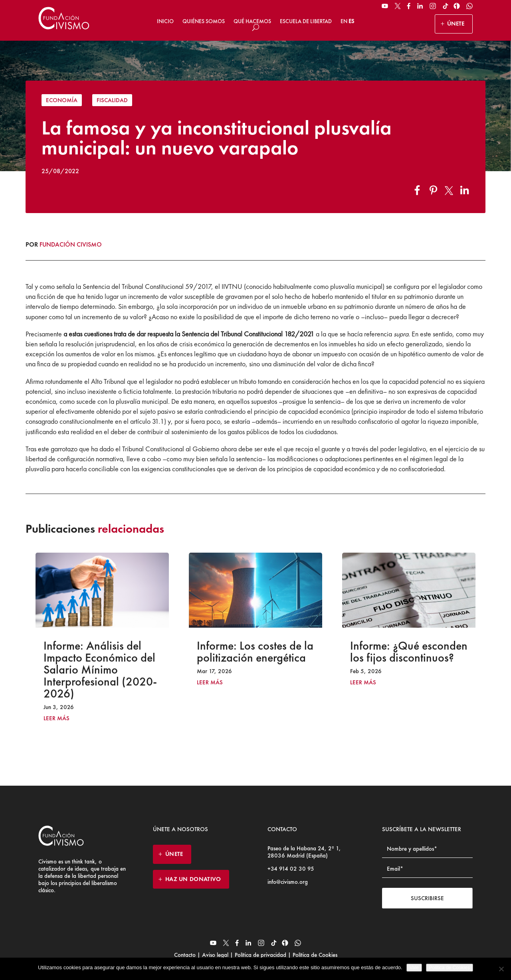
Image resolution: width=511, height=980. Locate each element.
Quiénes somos (204, 21)
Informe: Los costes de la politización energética (255, 652)
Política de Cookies (314, 955)
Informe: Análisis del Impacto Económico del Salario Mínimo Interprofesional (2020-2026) (100, 670)
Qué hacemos (252, 21)
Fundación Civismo (71, 244)
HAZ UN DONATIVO (193, 879)
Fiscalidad (112, 100)
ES (351, 21)
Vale (414, 968)
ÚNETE (456, 24)
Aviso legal (215, 955)
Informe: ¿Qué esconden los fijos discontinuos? (409, 652)
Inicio (165, 21)
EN (344, 21)
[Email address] (427, 869)
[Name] (427, 849)
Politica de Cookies (450, 968)
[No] (501, 969)
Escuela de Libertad (306, 21)
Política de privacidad (260, 955)
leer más (56, 718)
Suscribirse (427, 898)
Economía (62, 100)
